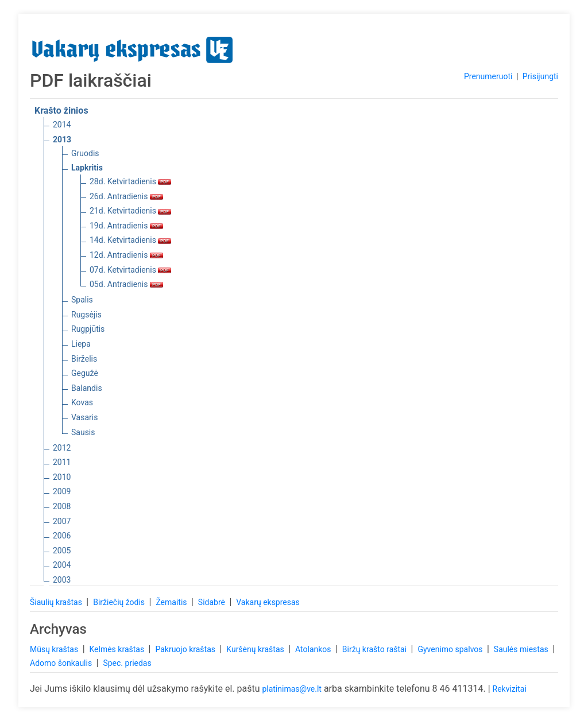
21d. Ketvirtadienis (130, 211)
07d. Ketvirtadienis (130, 270)
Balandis (87, 388)
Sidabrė (213, 602)
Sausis (83, 432)
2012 (62, 448)
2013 (62, 139)
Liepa (81, 344)
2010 (62, 477)
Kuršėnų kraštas (256, 649)
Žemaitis (172, 602)
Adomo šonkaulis (62, 663)
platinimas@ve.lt (291, 689)
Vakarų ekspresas (268, 602)
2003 (62, 580)
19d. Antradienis (126, 226)
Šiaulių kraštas (57, 602)
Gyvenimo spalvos (451, 649)
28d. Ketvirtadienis (130, 181)
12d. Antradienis (126, 255)
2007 (62, 521)
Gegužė (85, 373)
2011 (62, 462)
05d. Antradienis (126, 284)
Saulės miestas (522, 649)
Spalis (82, 300)
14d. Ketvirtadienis (130, 240)
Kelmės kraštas (117, 649)
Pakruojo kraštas (186, 649)
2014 (62, 125)
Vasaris (84, 417)
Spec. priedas (127, 663)
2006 (62, 536)
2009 (62, 491)
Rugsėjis (86, 315)
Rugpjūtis (88, 329)
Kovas (82, 402)
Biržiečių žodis (120, 602)
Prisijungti (540, 76)
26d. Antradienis (126, 196)
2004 (62, 565)
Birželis (84, 359)
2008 (62, 506)
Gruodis (85, 153)
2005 (62, 551)
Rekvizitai (510, 689)
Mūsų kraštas (55, 649)
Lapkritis (87, 168)
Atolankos (314, 649)
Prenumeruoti (488, 76)
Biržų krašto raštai (376, 649)
